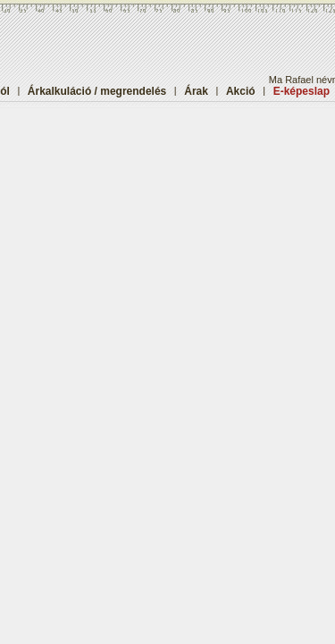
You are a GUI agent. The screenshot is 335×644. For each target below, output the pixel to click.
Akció (241, 91)
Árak (196, 91)
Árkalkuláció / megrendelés (97, 91)
